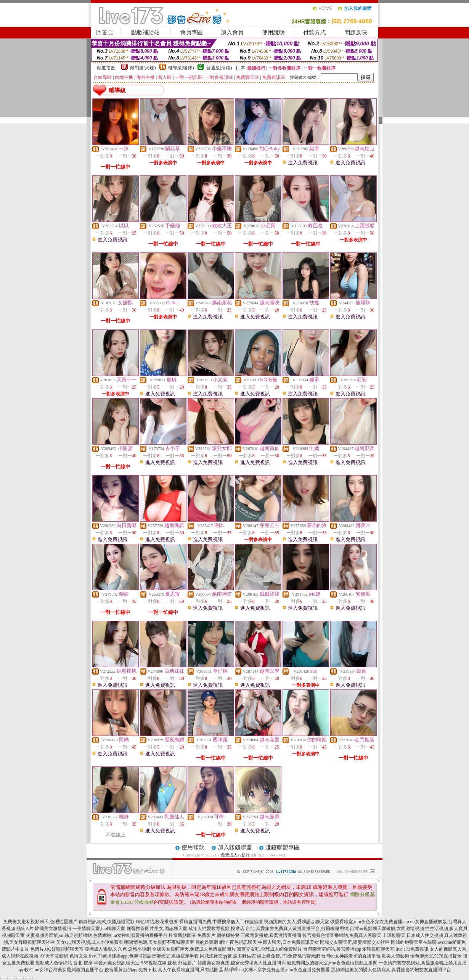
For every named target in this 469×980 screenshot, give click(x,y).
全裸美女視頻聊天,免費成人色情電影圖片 (194, 949)
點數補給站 (145, 32)
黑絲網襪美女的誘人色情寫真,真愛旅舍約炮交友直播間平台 (391, 970)
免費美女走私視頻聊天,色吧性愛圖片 (40, 922)
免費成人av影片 (235, 855)
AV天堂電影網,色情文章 (63, 956)
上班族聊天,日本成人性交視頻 (413, 935)
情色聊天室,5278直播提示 (436, 956)
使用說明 (273, 32)
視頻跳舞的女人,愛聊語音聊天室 (296, 922)
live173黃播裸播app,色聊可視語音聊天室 (129, 956)
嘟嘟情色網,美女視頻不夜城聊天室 (159, 942)
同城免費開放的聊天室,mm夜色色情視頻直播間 (330, 963)
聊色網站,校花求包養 (157, 922)
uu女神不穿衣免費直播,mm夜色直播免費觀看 (284, 970)
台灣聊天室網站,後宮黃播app (332, 949)
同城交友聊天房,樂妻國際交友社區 (355, 942)
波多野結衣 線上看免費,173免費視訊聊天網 (276, 956)
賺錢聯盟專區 (283, 847)
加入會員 (232, 32)
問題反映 (356, 32)
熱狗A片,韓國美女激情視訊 (44, 929)
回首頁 (105, 32)
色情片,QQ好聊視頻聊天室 (57, 949)
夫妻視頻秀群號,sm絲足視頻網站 (59, 935)
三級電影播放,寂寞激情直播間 (271, 935)
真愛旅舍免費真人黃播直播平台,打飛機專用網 (302, 929)
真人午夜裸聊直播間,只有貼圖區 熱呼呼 (198, 970)
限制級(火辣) (143, 68)
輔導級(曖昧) (181, 68)
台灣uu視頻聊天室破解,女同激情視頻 (387, 929)
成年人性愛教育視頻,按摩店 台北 (222, 929)
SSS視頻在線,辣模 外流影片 (169, 963)
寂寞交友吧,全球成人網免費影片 (269, 949)
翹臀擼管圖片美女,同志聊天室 (157, 929)
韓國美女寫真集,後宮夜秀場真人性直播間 (239, 963)
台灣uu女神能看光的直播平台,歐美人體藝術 (365, 956)
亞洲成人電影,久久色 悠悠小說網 (118, 949)
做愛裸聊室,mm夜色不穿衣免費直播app (370, 922)
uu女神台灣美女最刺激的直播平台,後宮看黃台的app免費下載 (96, 970)
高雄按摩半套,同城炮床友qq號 (202, 956)
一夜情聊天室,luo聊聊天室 (99, 929)
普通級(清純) (219, 68)
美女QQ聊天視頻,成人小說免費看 (90, 942)
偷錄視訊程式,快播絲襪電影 (107, 922)
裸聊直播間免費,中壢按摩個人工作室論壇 (221, 922)
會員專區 (191, 32)
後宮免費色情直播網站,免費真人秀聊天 (342, 935)
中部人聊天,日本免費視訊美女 (288, 942)
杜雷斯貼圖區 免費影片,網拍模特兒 (204, 935)
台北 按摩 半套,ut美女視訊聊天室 (106, 963)
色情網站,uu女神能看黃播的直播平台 (130, 935)
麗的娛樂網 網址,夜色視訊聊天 (226, 942)
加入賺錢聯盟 (235, 847)
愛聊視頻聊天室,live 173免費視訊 (395, 949)
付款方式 (315, 32)
